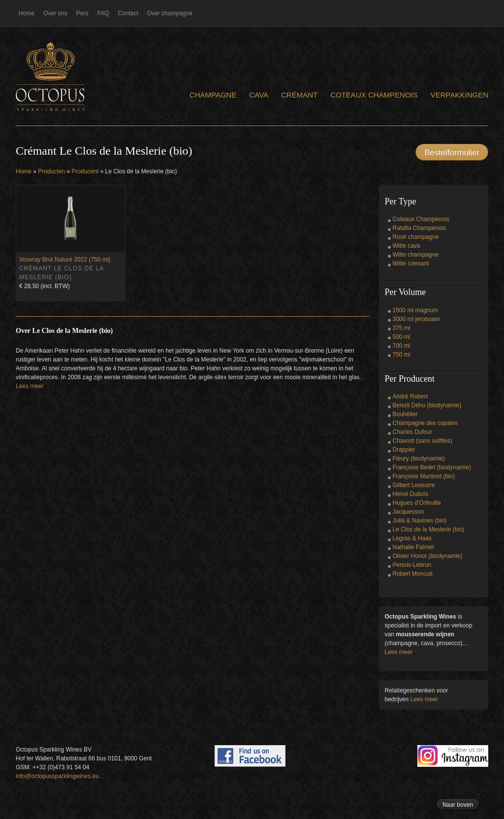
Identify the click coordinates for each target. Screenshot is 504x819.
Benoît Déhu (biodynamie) (427, 405)
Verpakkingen (459, 95)
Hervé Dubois (411, 494)
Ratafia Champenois (420, 228)
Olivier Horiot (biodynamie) (428, 556)
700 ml (402, 346)
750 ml (402, 355)
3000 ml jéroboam (416, 319)
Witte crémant (411, 263)
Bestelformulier (452, 152)
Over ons (55, 13)
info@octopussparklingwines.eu (57, 776)
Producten (51, 171)
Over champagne (170, 13)
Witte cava (407, 246)
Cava (259, 95)
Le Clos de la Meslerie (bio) (429, 529)
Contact (128, 13)
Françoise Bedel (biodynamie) (432, 467)
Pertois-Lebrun (412, 565)
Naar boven (458, 805)
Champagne (213, 95)
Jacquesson (409, 512)
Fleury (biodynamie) (419, 459)
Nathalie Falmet (413, 547)
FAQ (103, 13)
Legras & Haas (412, 538)
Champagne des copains (425, 423)
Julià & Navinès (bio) (420, 521)
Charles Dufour (413, 432)
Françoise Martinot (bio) (424, 476)
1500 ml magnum (416, 310)
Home (27, 13)
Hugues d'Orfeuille (417, 503)
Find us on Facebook (250, 756)
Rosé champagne (416, 237)
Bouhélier (405, 414)
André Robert (410, 396)
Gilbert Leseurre (414, 485)
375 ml (402, 328)
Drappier (404, 450)
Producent (85, 171)
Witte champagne (416, 255)
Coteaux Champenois (374, 95)
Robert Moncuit (413, 574)
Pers (82, 13)
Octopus (50, 76)
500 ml (402, 337)
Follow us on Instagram (453, 756)
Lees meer (30, 386)
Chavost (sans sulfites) (423, 441)
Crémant (299, 95)
